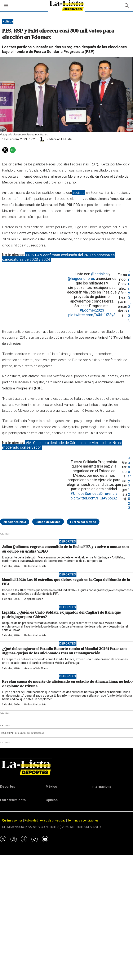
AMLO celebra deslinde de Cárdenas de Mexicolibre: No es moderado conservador (62, 445)
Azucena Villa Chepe (36, 668)
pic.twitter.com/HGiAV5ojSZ (94, 498)
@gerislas (99, 274)
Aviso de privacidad (53, 820)
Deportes (68, 541)
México (51, 787)
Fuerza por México (83, 522)
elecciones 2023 (15, 522)
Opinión (52, 800)
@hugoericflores (81, 278)
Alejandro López (34, 599)
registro (79, 193)
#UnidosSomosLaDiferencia (94, 493)
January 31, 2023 (129, 295)
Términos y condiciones (83, 820)
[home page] (66, 767)
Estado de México (48, 522)
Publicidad (32, 820)
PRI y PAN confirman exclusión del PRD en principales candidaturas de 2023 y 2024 (58, 257)
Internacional (102, 787)
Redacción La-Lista (35, 566)
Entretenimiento (13, 800)
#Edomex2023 (92, 310)
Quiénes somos (12, 820)
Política (8, 22)
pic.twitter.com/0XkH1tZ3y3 (92, 315)
